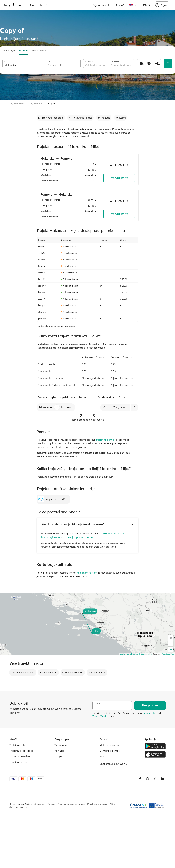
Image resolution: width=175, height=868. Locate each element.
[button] (57, 407)
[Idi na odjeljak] (51, 118)
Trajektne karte (17, 103)
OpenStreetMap (168, 654)
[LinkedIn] (162, 779)
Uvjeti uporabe (38, 804)
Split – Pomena (97, 672)
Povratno (23, 50)
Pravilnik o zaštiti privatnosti (71, 804)
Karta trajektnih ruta (21, 756)
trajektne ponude (106, 440)
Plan (33, 5)
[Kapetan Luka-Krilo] (53, 499)
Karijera (59, 756)
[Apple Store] (155, 754)
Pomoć (120, 5)
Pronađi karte (119, 178)
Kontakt (104, 756)
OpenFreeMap (133, 654)
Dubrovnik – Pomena (23, 672)
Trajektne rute (36, 103)
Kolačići (52, 804)
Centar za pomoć (110, 751)
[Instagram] (147, 779)
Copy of (52, 103)
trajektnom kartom (86, 573)
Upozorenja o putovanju (113, 764)
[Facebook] (140, 779)
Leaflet (123, 654)
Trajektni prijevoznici (21, 751)
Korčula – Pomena (73, 672)
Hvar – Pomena (48, 672)
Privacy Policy (150, 713)
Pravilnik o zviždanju (97, 804)
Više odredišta (39, 50)
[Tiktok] (155, 779)
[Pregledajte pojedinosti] (19, 713)
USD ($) (146, 5)
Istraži (44, 5)
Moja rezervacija (101, 5)
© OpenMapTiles (146, 654)
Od (6, 61)
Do (49, 61)
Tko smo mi (61, 745)
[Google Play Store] (155, 746)
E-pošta (98, 703)
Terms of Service (100, 716)
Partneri (59, 751)
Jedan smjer (9, 50)
